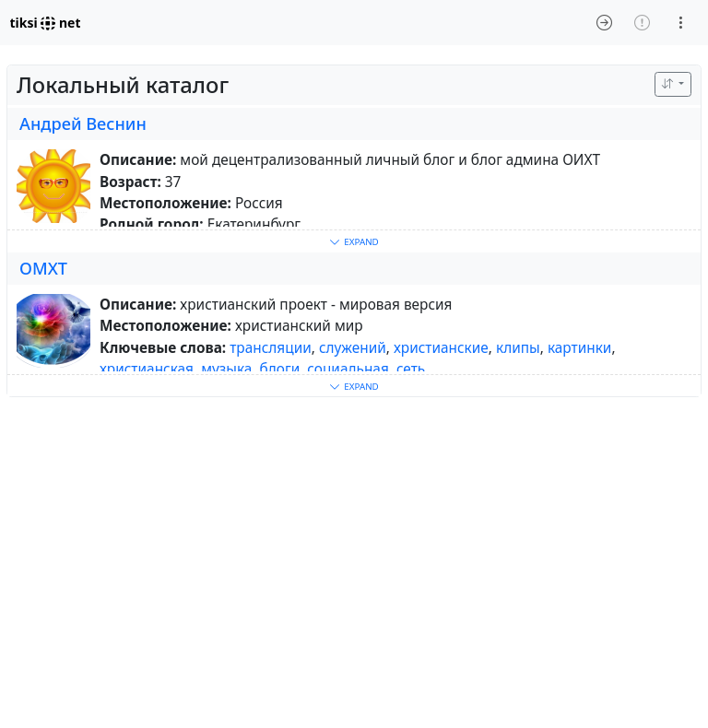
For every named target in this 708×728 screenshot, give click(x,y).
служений (353, 348)
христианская (147, 369)
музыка (226, 369)
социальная (348, 369)
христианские (441, 348)
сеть (411, 369)
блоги (280, 369)
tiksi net (46, 23)
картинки (580, 348)
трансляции (271, 348)
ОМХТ (43, 268)
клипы (518, 348)
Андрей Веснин (83, 123)
